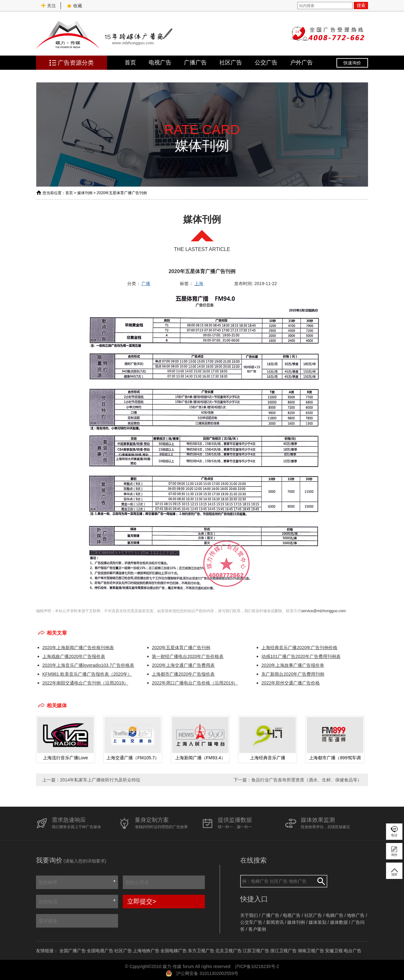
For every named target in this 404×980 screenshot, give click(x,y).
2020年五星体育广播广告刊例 (181, 648)
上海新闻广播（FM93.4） (200, 758)
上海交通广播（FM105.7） (133, 758)
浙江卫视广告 (283, 951)
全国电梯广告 (174, 951)
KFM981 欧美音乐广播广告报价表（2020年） (87, 674)
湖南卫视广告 (311, 951)
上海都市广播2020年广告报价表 (183, 674)
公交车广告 (251, 922)
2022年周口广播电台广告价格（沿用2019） (195, 683)
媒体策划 (318, 922)
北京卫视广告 (229, 951)
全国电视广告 (100, 951)
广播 (146, 284)
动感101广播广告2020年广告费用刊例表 (301, 656)
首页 (130, 63)
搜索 (361, 5)
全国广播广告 (73, 951)
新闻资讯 (275, 922)
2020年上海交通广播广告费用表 (183, 665)
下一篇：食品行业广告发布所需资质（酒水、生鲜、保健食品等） (298, 780)
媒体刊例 (85, 193)
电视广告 (160, 63)
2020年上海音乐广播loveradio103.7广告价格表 (88, 665)
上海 (199, 284)
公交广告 (266, 63)
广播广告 (195, 63)
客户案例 (257, 929)
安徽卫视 (334, 951)
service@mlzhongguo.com (324, 611)
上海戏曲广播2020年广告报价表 (74, 656)
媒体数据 (339, 922)
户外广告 (301, 63)
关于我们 (249, 915)
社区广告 (231, 63)
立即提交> (142, 901)
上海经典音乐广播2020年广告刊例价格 (299, 648)
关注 (48, 6)
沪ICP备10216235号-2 (257, 966)
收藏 (74, 6)
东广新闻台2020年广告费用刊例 (293, 674)
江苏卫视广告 (256, 951)
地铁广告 (356, 915)
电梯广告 (335, 915)
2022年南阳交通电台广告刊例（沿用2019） (85, 683)
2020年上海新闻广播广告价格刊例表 (78, 648)
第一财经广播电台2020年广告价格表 (188, 656)
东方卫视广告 (201, 951)
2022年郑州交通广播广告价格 (291, 683)
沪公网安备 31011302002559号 (207, 973)
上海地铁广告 (146, 951)
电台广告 (353, 951)
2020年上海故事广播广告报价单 (293, 665)
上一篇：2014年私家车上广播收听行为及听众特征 (91, 780)
